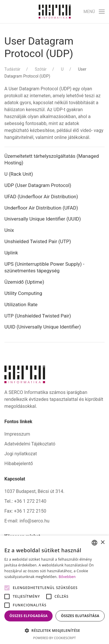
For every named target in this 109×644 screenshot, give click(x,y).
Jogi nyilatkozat (21, 454)
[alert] (54, 590)
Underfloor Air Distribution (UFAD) (41, 208)
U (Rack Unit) (19, 174)
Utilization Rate (21, 304)
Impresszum (17, 434)
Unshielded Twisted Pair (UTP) (38, 241)
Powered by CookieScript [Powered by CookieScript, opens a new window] (54, 638)
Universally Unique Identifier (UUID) (43, 219)
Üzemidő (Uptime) (24, 282)
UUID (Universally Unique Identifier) (43, 327)
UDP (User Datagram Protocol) (38, 185)
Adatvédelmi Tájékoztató (30, 444)
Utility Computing (23, 293)
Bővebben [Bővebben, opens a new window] (67, 577)
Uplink (11, 253)
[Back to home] (55, 12)
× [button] (102, 543)
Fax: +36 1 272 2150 (25, 511)
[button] (94, 12)
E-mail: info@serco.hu (27, 521)
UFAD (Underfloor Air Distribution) (41, 197)
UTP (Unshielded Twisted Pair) (38, 316)
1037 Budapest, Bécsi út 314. (34, 491)
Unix (9, 230)
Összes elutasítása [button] (80, 616)
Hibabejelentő (19, 464)
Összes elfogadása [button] (28, 616)
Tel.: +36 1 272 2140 (25, 501)
